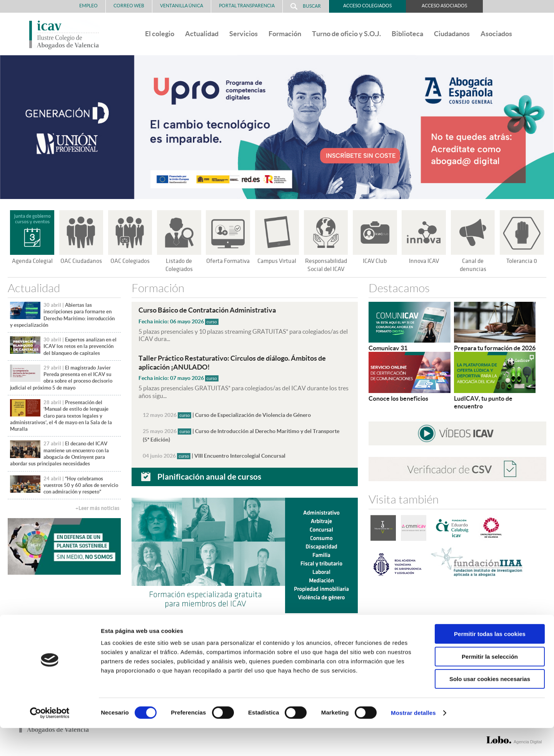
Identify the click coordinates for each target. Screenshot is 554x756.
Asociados (496, 34)
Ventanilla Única (182, 6)
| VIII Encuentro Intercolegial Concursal (214, 455)
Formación (285, 34)
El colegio (160, 34)
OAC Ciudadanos (81, 261)
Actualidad (202, 34)
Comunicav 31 (388, 348)
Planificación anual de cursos (209, 476)
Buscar (306, 6)
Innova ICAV (424, 261)
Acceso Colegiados (367, 6)
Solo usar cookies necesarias (490, 707)
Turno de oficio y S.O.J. (346, 34)
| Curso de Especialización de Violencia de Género (227, 414)
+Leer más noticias (97, 508)
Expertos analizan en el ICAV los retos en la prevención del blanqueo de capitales (80, 346)
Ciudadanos (452, 34)
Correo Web (129, 6)
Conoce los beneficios (398, 398)
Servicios (244, 34)
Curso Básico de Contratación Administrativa (212, 310)
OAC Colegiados (130, 261)
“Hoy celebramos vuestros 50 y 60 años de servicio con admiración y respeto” (81, 485)
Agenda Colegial (32, 261)
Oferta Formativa (228, 261)
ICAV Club (375, 261)
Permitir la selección (490, 685)
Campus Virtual (277, 261)
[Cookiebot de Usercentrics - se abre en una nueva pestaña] (50, 741)
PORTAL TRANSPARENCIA (247, 6)
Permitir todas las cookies (490, 662)
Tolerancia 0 (522, 261)
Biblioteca (407, 34)
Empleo (88, 6)
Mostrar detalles (413, 741)
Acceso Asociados (444, 6)
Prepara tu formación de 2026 (495, 348)
